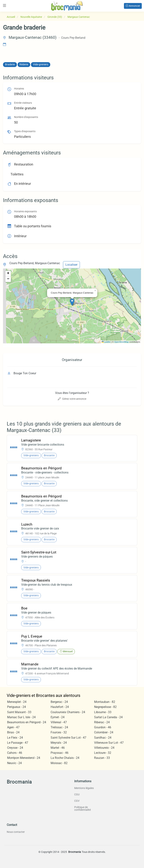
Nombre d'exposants (26, 117)
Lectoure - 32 (103, 753)
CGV (77, 801)
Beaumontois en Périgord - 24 (27, 722)
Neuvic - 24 (14, 763)
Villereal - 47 (59, 722)
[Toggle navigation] (4, 6)
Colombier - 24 (104, 732)
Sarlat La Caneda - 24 (108, 717)
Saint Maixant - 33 (19, 712)
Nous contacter (16, 832)
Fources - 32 (59, 732)
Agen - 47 (13, 727)
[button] (72, 302)
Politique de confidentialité (82, 808)
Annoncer (133, 6)
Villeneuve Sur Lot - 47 (109, 743)
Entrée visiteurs (23, 103)
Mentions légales (84, 788)
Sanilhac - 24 (103, 738)
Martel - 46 (58, 748)
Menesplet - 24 (17, 702)
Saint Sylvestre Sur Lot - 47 (68, 738)
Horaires (19, 89)
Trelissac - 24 (59, 727)
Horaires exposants (25, 211)
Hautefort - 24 (60, 707)
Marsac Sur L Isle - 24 (21, 717)
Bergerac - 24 (59, 702)
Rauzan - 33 (102, 758)
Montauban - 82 (105, 702)
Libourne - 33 (103, 712)
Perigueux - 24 (16, 707)
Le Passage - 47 (18, 743)
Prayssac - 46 (60, 753)
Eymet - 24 (58, 717)
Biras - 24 (13, 732)
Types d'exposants (25, 131)
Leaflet (106, 342)
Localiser (71, 265)
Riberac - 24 (102, 722)
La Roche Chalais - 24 (65, 758)
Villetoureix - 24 (104, 748)
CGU (77, 794)
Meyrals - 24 (59, 743)
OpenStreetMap (121, 342)
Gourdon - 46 (103, 727)
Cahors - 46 (15, 753)
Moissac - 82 (59, 763)
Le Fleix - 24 (15, 738)
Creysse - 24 (15, 748)
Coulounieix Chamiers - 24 (68, 712)
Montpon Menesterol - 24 (24, 758)
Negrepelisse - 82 (105, 707)
